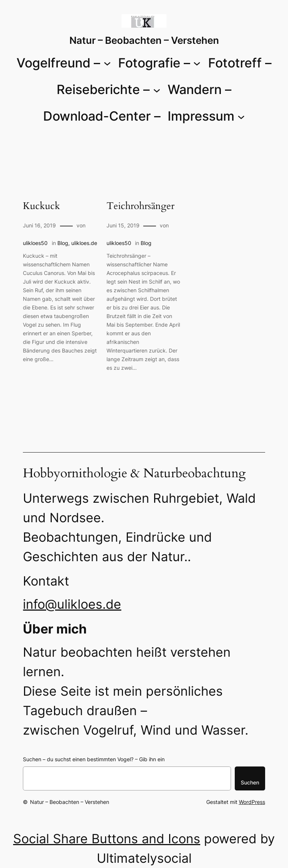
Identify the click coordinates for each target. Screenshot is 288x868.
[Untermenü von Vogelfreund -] (107, 63)
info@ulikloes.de (72, 604)
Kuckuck (41, 206)
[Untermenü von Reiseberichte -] (157, 90)
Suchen (250, 782)
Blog (63, 243)
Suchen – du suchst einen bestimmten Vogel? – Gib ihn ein (94, 759)
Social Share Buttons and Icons (107, 839)
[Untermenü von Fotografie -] (197, 63)
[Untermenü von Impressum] (241, 116)
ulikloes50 (35, 243)
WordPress (252, 802)
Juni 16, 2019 (39, 225)
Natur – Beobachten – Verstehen (144, 40)
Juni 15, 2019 (123, 225)
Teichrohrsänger (140, 206)
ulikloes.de (84, 243)
